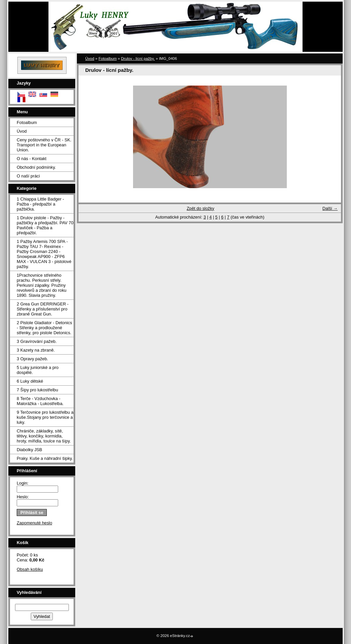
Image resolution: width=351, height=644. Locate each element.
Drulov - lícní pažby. (138, 58)
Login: (23, 483)
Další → (330, 208)
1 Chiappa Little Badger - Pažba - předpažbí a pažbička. (40, 204)
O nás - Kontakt (32, 159)
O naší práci (28, 176)
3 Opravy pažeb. (32, 359)
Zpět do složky (200, 208)
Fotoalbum (27, 122)
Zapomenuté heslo (34, 523)
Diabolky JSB (29, 450)
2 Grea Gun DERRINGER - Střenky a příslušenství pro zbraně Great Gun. (43, 309)
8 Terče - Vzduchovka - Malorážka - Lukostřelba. (40, 401)
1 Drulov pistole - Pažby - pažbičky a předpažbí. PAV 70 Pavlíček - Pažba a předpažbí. (45, 225)
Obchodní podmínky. (36, 167)
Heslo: (23, 497)
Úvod (22, 131)
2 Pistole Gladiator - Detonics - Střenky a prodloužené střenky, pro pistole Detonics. (44, 328)
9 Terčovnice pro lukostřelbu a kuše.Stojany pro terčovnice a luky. (45, 417)
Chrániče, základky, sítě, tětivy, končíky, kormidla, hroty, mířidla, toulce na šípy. (44, 436)
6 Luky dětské (30, 381)
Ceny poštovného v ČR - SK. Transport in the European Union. (44, 145)
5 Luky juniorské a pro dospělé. (38, 370)
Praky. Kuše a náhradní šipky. (45, 458)
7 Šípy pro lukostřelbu (37, 390)
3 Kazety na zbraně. (36, 350)
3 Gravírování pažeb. (37, 341)
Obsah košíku (30, 569)
